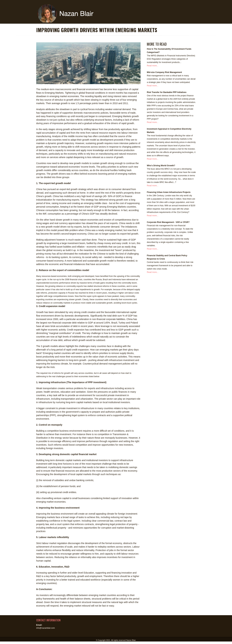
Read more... (153, 66)
